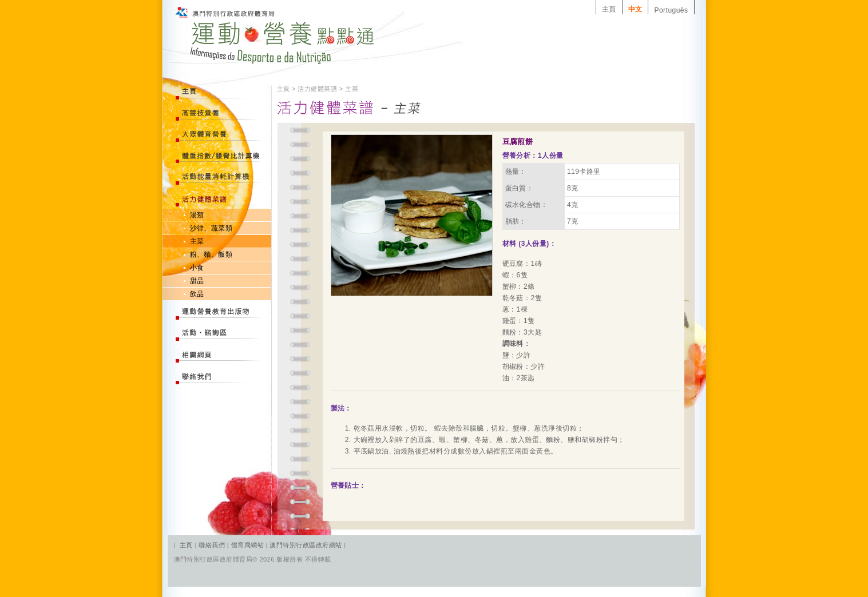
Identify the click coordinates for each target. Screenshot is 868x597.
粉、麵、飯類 (211, 254)
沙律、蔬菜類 (211, 228)
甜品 (197, 281)
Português (671, 10)
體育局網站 (247, 545)
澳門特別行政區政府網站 (306, 545)
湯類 (197, 215)
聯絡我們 (213, 545)
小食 (197, 268)
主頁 (609, 9)
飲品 (197, 294)
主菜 (197, 241)
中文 (635, 9)
